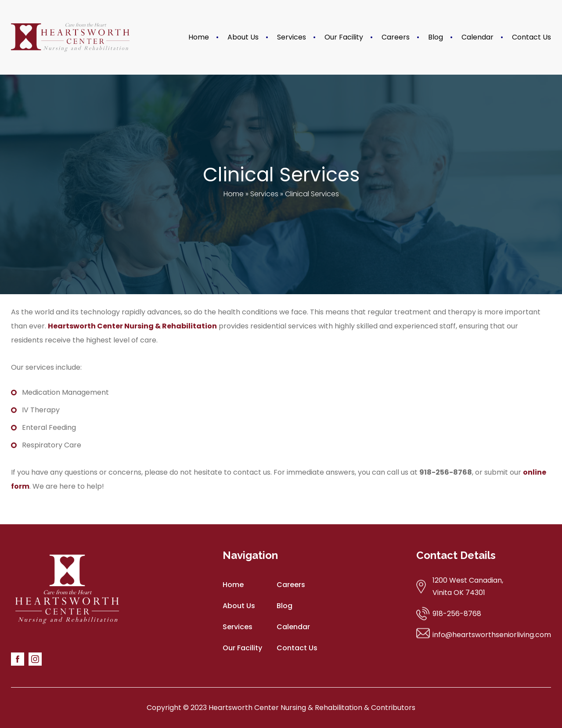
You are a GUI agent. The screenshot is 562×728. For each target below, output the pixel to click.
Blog (436, 37)
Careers (396, 37)
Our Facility (344, 37)
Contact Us (531, 37)
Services (292, 37)
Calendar (477, 37)
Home (199, 37)
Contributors (393, 708)
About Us (243, 37)
